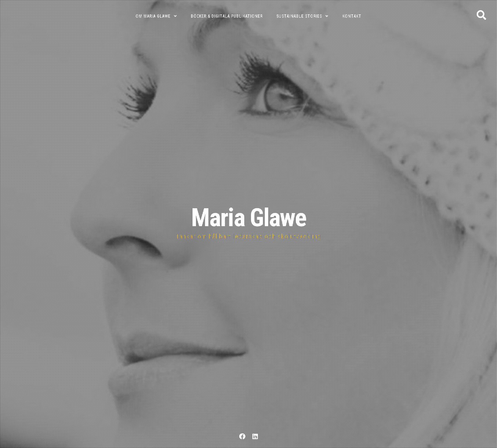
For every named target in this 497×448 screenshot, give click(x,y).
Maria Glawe (249, 218)
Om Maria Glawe (153, 16)
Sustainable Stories (299, 16)
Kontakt (352, 16)
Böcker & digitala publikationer (227, 16)
